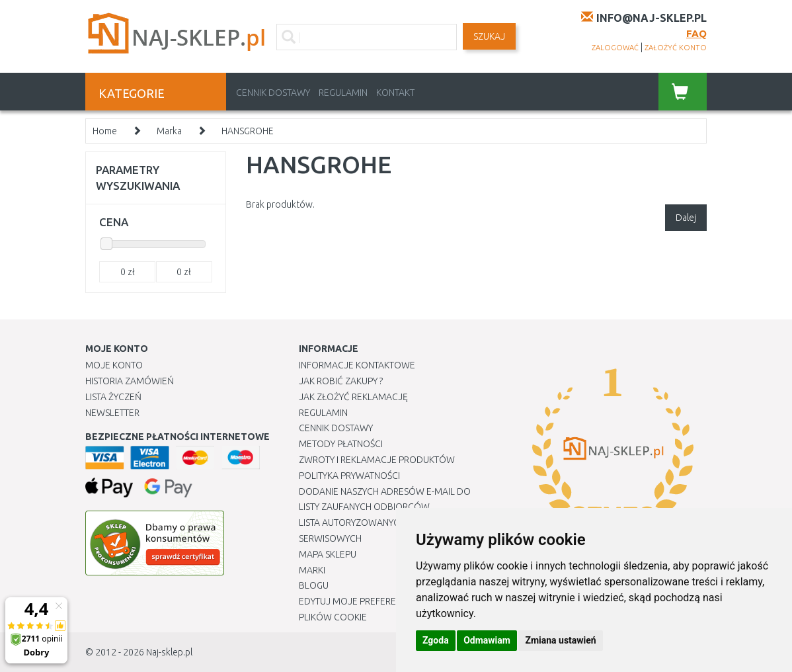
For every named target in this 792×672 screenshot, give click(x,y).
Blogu (314, 585)
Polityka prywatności (349, 476)
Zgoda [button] (436, 640)
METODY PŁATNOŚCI (341, 444)
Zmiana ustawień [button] (560, 640)
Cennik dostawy (273, 93)
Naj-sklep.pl (169, 652)
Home (105, 131)
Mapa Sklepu (328, 554)
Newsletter (112, 413)
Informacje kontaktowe (357, 365)
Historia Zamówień (130, 381)
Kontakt (395, 93)
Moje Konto (114, 365)
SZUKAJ (489, 36)
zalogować (615, 48)
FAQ (696, 33)
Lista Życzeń (113, 397)
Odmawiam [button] (487, 640)
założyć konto (676, 48)
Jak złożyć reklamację (353, 397)
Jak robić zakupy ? (341, 381)
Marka (169, 131)
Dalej (686, 218)
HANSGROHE (248, 131)
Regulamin (343, 93)
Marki (312, 570)
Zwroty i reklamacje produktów (377, 460)
